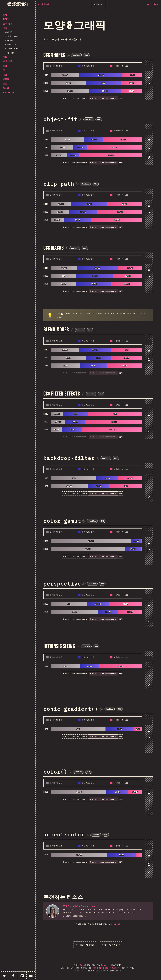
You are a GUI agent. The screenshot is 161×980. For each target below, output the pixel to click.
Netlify (105, 965)
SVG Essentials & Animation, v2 (81, 906)
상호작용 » (111, 945)
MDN (86, 55)
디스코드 (113, 968)
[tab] (148, 68)
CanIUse (76, 55)
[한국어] (98, 4)
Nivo (82, 965)
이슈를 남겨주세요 (100, 968)
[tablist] (148, 82)
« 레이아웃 (85, 945)
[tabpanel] (98, 80)
